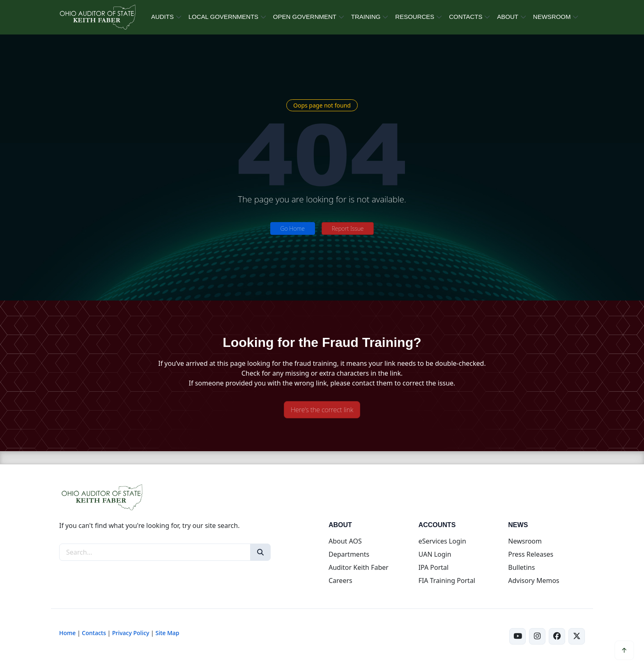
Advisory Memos (534, 581)
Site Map (167, 633)
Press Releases (531, 554)
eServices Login (442, 541)
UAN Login (435, 554)
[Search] (260, 552)
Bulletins (521, 567)
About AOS (345, 541)
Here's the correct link (322, 410)
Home (67, 633)
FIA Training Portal (447, 581)
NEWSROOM (552, 17)
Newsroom (525, 541)
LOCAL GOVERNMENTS (223, 17)
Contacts (94, 633)
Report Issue (348, 228)
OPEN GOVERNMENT (305, 17)
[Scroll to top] (624, 650)
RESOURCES (415, 17)
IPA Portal (434, 567)
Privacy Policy (131, 633)
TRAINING (366, 17)
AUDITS (162, 17)
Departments (349, 554)
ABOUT (508, 17)
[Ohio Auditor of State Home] (97, 17)
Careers (340, 581)
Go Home (293, 228)
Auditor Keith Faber (359, 567)
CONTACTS (466, 17)
